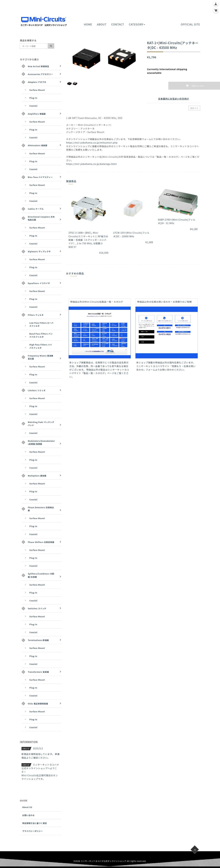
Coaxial (33, 106)
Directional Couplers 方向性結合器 (41, 218)
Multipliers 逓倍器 (37, 476)
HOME (88, 24)
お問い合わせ (28, 815)
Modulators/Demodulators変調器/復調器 (41, 442)
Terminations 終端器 (38, 640)
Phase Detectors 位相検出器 (41, 509)
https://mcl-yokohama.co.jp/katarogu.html (92, 164)
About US (27, 807)
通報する (194, 108)
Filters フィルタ (36, 315)
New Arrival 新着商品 (38, 66)
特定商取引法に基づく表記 (35, 823)
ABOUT (102, 24)
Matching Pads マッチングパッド (41, 424)
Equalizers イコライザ (39, 283)
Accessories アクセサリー (40, 74)
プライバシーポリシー (33, 831)
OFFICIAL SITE (190, 24)
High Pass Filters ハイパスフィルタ (41, 346)
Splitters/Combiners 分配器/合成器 (41, 575)
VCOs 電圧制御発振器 (38, 704)
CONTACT (118, 24)
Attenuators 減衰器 (38, 145)
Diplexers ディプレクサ (39, 251)
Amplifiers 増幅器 (37, 114)
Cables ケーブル (36, 209)
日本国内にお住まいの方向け (174, 99)
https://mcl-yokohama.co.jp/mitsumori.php (92, 143)
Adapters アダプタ (37, 82)
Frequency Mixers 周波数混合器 (41, 357)
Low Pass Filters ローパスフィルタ (41, 324)
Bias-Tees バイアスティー (40, 177)
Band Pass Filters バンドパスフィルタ (41, 335)
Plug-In (33, 98)
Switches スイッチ (37, 608)
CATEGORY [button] (137, 24)
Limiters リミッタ (37, 390)
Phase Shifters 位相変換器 (41, 542)
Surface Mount (37, 90)
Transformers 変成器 (38, 672)
